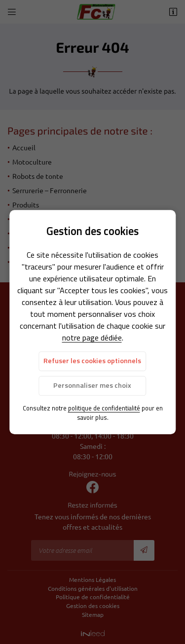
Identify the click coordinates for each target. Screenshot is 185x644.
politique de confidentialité (104, 408)
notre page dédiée (92, 338)
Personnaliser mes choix (92, 385)
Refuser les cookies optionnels (92, 361)
